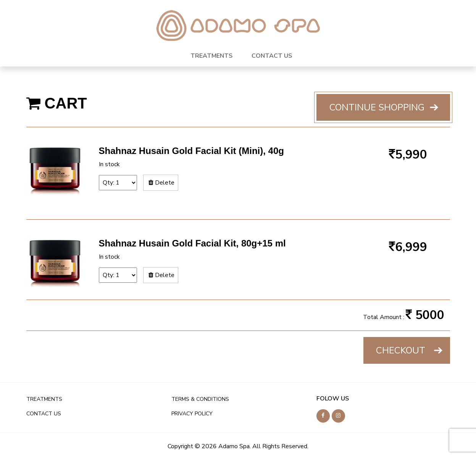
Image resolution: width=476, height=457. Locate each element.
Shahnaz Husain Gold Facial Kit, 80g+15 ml (192, 243)
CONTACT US (272, 56)
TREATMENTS (211, 56)
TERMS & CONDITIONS (200, 399)
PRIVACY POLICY (192, 414)
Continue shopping (377, 107)
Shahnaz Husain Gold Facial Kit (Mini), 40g (191, 151)
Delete (161, 183)
